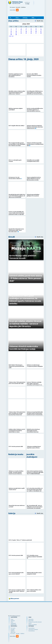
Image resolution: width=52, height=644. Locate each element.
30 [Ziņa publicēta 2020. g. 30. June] (16, 35)
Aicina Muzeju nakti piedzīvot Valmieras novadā (23, 257)
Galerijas (25, 18)
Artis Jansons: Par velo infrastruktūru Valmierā (15, 178)
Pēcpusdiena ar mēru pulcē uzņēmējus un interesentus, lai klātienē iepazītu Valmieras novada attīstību (25, 300)
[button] (18, 13)
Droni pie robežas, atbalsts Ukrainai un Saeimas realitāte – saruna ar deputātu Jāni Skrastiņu (25, 324)
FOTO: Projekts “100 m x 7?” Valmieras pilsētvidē (20, 540)
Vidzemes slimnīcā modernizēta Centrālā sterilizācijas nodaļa (24, 348)
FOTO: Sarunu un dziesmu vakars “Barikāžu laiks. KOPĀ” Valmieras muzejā (17, 591)
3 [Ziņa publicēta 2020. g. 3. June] (21, 28)
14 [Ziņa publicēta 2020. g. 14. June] (41, 30)
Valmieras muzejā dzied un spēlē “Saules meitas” (17, 489)
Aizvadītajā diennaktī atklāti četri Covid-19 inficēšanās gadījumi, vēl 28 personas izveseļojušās (17, 196)
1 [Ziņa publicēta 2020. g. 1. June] (11, 28)
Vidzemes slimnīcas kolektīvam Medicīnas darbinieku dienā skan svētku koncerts (35, 127)
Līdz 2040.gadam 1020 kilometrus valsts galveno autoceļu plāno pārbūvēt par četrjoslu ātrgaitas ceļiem (35, 93)
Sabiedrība (31, 619)
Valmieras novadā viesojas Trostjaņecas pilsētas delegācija (35, 366)
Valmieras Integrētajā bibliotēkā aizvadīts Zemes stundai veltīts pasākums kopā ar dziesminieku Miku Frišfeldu (35, 414)
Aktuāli (12, 237)
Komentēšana (32, 631)
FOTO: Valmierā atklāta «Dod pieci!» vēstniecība (34, 590)
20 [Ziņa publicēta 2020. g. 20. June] (36, 31)
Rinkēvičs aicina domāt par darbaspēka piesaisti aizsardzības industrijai (33, 431)
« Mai (10, 36)
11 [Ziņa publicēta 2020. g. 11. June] (26, 30)
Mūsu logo (13, 632)
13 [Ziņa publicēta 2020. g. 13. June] (36, 30)
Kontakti (18, 7)
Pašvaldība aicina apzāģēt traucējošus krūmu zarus (33, 161)
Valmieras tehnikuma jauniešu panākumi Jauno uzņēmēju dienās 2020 (35, 144)
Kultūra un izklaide (33, 625)
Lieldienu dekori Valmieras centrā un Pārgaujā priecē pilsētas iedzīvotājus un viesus (17, 431)
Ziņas (17, 18)
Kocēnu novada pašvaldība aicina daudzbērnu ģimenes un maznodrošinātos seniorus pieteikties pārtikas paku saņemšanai (35, 111)
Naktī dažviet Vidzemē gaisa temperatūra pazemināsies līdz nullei (16, 366)
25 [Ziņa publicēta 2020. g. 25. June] (26, 33)
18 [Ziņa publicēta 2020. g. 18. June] (26, 31)
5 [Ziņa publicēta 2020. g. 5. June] (31, 28)
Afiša (33, 18)
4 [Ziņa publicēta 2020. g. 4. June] (26, 28)
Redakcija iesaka (16, 454)
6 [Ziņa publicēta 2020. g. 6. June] (36, 28)
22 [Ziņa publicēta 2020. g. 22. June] (11, 33)
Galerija (12, 513)
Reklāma (23, 7)
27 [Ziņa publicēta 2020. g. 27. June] (36, 33)
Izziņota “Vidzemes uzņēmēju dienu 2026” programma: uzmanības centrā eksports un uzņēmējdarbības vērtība (34, 384)
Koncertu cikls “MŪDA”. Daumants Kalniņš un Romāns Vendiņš (34, 75)
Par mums (12, 7)
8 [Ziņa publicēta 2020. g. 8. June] (11, 30)
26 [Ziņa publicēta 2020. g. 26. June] (31, 33)
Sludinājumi (13, 623)
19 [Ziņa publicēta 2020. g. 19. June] (31, 31)
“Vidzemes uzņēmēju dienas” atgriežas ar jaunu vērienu (34, 447)
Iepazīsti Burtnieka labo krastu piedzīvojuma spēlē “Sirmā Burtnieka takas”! (16, 230)
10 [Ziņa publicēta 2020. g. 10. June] (21, 30)
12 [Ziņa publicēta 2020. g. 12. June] (31, 30)
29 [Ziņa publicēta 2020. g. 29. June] (11, 35)
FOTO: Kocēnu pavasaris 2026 (16, 446)
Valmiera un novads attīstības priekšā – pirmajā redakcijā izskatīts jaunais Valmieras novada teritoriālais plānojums (16, 473)
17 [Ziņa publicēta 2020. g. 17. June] (21, 31)
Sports (30, 623)
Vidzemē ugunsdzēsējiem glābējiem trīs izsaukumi (33, 195)
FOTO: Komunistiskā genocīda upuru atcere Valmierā (16, 573)
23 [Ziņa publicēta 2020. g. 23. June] (16, 33)
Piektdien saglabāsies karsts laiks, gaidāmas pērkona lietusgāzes (16, 75)
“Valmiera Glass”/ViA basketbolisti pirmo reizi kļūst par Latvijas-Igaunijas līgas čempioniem (17, 413)
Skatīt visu (40, 21)
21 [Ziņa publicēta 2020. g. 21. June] (41, 31)
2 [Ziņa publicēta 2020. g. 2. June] (16, 28)
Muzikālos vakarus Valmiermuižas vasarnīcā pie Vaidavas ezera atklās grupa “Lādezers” (17, 92)
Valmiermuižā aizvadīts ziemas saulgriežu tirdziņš (34, 573)
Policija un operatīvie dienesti (35, 622)
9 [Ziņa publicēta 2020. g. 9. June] (16, 30)
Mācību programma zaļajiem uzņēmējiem (16, 109)
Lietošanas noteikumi (33, 630)
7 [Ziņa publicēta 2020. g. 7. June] (41, 28)
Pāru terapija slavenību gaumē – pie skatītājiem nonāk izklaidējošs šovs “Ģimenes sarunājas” (17, 144)
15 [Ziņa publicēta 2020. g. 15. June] (11, 31)
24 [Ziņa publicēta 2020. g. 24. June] (21, 33)
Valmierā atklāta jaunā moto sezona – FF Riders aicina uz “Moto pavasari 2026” (26, 278)
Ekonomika (31, 621)
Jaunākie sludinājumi (32, 456)
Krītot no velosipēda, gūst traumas (15, 161)
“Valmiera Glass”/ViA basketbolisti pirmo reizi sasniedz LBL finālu (17, 383)
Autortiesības (32, 628)
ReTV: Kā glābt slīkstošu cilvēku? (17, 126)
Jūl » (13, 36)
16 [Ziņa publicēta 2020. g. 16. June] (16, 31)
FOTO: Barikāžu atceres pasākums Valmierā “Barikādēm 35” (34, 557)
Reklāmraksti (14, 625)
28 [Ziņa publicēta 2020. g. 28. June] (41, 33)
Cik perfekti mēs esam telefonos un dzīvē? (17, 506)
